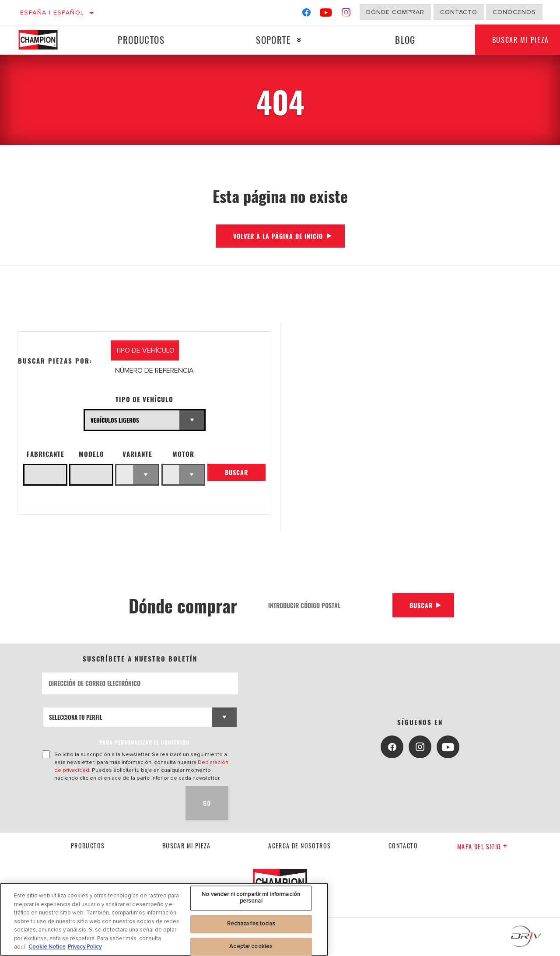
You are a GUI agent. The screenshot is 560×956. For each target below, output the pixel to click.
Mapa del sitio (482, 846)
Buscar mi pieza (187, 846)
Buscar (236, 473)
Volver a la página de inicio (278, 236)
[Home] (45, 40)
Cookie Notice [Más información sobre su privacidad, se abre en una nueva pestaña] (47, 947)
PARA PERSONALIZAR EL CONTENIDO (144, 742)
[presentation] (108, 803)
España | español (52, 12)
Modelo (91, 454)
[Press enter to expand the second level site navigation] (299, 40)
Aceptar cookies (251, 946)
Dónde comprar (395, 12)
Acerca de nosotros (299, 846)
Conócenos (514, 12)
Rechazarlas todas (251, 924)
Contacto (459, 12)
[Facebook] (306, 14)
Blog (405, 40)
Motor (183, 454)
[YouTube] (326, 14)
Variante (137, 454)
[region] (164, 919)
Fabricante (45, 454)
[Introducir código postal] (327, 605)
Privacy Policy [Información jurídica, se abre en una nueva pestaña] (85, 947)
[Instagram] (346, 14)
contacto (403, 846)
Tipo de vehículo (144, 399)
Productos (141, 40)
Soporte (273, 40)
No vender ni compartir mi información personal (251, 898)
